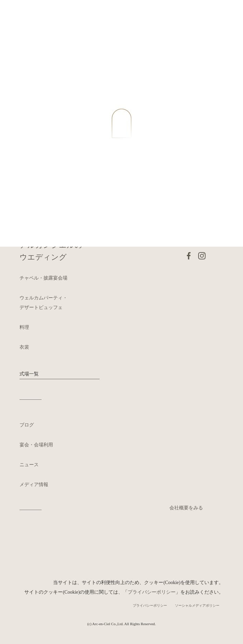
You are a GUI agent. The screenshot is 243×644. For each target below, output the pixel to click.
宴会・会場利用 (36, 445)
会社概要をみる (186, 508)
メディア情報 (34, 485)
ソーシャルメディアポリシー (197, 605)
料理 (24, 327)
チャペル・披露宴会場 (43, 278)
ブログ (27, 425)
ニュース (29, 465)
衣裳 (24, 347)
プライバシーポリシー (152, 592)
